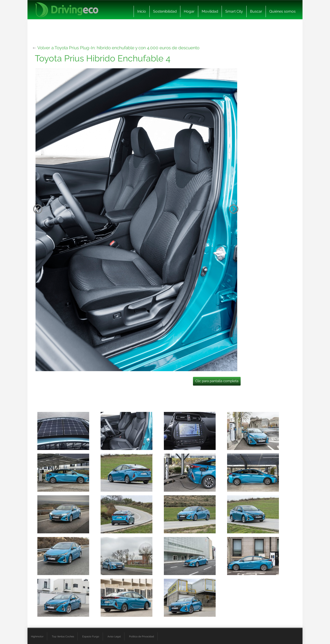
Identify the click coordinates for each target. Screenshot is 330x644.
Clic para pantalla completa (217, 381)
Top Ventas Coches (63, 636)
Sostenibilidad (165, 11)
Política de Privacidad (142, 636)
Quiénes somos (282, 11)
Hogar (189, 11)
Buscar (256, 11)
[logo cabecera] (67, 10)
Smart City (234, 11)
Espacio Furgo (91, 636)
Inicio (142, 11)
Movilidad (210, 11)
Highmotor (37, 636)
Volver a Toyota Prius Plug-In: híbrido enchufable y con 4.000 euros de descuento (118, 48)
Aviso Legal (114, 636)
